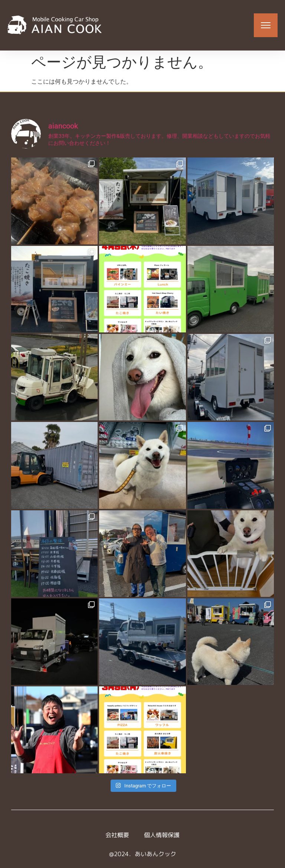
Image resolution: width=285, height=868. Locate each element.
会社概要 (117, 835)
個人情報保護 (162, 835)
